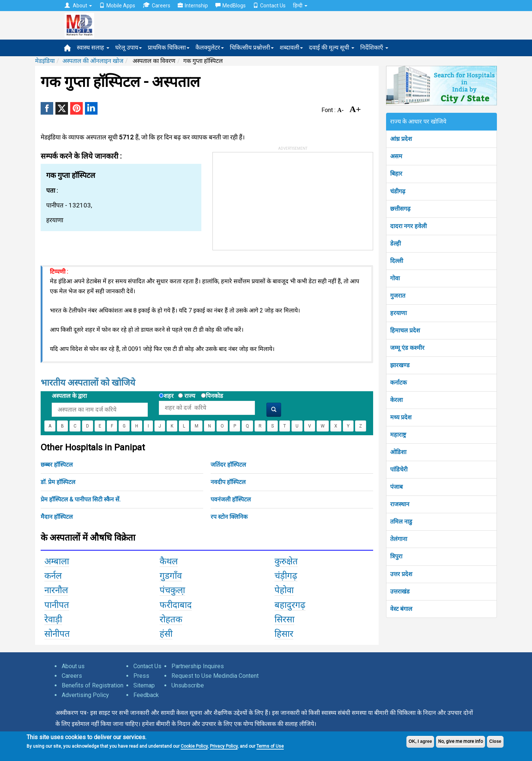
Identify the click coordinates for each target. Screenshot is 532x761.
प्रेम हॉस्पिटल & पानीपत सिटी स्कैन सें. (81, 499)
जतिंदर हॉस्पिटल (228, 465)
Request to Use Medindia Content (215, 676)
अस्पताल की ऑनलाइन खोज (93, 61)
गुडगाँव (171, 576)
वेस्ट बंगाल (401, 609)
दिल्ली (397, 261)
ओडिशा (398, 452)
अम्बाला (57, 561)
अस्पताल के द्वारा (69, 396)
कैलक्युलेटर (210, 48)
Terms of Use (270, 746)
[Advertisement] (268, 199)
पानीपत (57, 605)
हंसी (166, 634)
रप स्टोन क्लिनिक (229, 517)
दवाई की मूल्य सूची (332, 48)
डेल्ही (395, 243)
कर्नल (53, 576)
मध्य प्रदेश (401, 417)
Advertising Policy (85, 695)
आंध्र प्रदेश (401, 139)
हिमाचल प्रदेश (405, 330)
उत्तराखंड (400, 591)
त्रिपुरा (396, 556)
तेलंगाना (399, 539)
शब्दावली (291, 48)
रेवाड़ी (53, 619)
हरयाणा (398, 313)
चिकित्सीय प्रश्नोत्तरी (252, 48)
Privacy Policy (224, 746)
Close (495, 741)
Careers (156, 5)
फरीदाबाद (176, 605)
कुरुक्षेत (286, 561)
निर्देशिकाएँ (374, 48)
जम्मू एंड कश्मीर (407, 348)
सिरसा (284, 619)
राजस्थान (400, 504)
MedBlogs (231, 6)
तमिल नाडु (401, 522)
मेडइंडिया (45, 61)
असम (396, 156)
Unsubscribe (188, 685)
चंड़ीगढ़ (286, 576)
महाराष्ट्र (398, 435)
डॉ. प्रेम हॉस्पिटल (58, 482)
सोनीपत (57, 634)
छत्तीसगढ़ (400, 209)
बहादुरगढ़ (290, 605)
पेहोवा (284, 590)
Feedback (146, 695)
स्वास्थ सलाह (93, 48)
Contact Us (269, 6)
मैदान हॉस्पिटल (57, 517)
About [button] (78, 6)
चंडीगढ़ (398, 191)
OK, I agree (420, 741)
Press (141, 676)
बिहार (396, 174)
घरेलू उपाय (129, 48)
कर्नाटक (398, 383)
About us (73, 666)
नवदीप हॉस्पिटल (228, 482)
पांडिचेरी (399, 469)
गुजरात (398, 296)
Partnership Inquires (198, 666)
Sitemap (144, 685)
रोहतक (171, 619)
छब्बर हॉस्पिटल (57, 465)
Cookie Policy (194, 746)
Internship (193, 6)
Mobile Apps (117, 6)
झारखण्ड (400, 365)
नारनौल (56, 590)
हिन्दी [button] (300, 6)
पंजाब (396, 487)
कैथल (169, 561)
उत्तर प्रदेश (401, 574)
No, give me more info (461, 741)
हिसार (284, 634)
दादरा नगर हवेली (408, 226)
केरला (396, 400)
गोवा (395, 278)
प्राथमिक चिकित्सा (169, 48)
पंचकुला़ (172, 590)
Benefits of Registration (93, 685)
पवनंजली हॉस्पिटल (231, 499)
